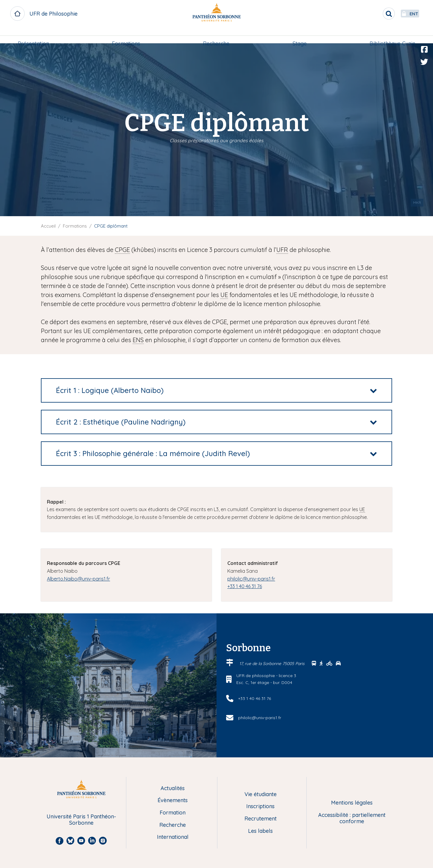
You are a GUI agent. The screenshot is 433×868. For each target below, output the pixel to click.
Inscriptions (260, 807)
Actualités (173, 788)
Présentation (35, 35)
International (173, 837)
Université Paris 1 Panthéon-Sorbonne (81, 820)
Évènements (173, 801)
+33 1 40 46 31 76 (245, 586)
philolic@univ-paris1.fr (251, 579)
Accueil (48, 226)
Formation (173, 813)
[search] (375, 14)
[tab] (216, 390)
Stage (299, 35)
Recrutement (261, 819)
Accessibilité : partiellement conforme (352, 818)
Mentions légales (352, 803)
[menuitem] (35, 35)
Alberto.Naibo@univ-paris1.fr (78, 579)
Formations (127, 35)
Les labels (260, 831)
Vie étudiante (261, 794)
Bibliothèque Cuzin (391, 35)
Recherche (216, 35)
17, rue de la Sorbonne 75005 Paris (273, 664)
